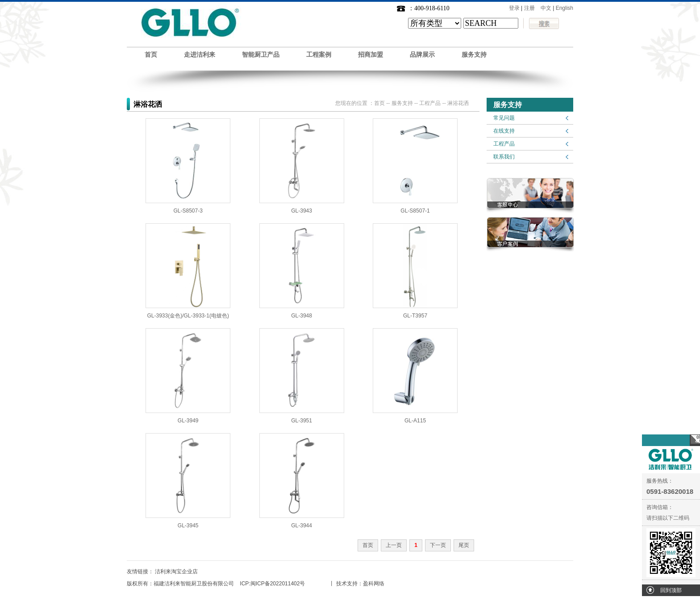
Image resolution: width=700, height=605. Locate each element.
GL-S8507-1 (415, 211)
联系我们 (504, 157)
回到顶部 (671, 590)
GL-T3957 (415, 316)
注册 (529, 8)
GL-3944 (302, 526)
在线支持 (504, 131)
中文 (546, 8)
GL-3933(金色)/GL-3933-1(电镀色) (188, 316)
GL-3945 (188, 526)
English (565, 8)
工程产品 (504, 144)
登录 (514, 8)
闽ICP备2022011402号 (278, 584)
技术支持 (347, 584)
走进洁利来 (200, 55)
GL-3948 (302, 316)
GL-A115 (415, 421)
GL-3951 (302, 421)
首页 (151, 55)
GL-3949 (188, 421)
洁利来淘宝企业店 (176, 572)
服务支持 (474, 55)
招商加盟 (371, 55)
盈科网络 (374, 584)
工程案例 (319, 55)
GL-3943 (302, 211)
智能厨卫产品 (261, 55)
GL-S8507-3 (188, 211)
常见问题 (504, 118)
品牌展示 (422, 55)
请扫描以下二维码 (668, 518)
